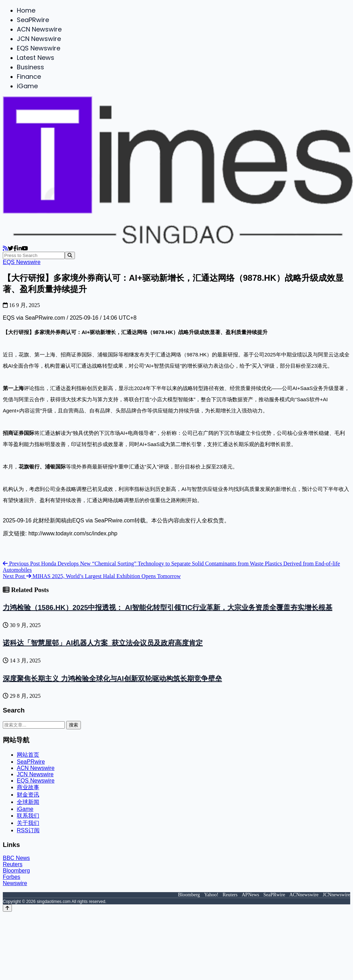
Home (26, 10)
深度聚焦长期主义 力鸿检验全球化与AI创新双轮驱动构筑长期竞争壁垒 (112, 679)
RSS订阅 (28, 830)
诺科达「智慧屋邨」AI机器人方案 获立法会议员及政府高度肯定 (103, 643)
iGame (27, 86)
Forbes (12, 877)
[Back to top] (7, 908)
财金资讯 (28, 795)
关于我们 (28, 823)
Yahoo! (211, 895)
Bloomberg (16, 871)
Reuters (13, 864)
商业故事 (28, 787)
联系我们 (28, 816)
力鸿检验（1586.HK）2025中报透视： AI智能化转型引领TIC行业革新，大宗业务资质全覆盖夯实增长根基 (168, 607)
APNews (250, 895)
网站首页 (28, 755)
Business (30, 67)
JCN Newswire (39, 39)
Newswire (15, 883)
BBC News (16, 858)
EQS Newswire (39, 48)
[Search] (70, 255)
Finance (29, 77)
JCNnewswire (336, 895)
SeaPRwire (33, 20)
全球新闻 (28, 802)
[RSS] (5, 248)
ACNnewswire (304, 895)
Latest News (36, 58)
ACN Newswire (39, 29)
